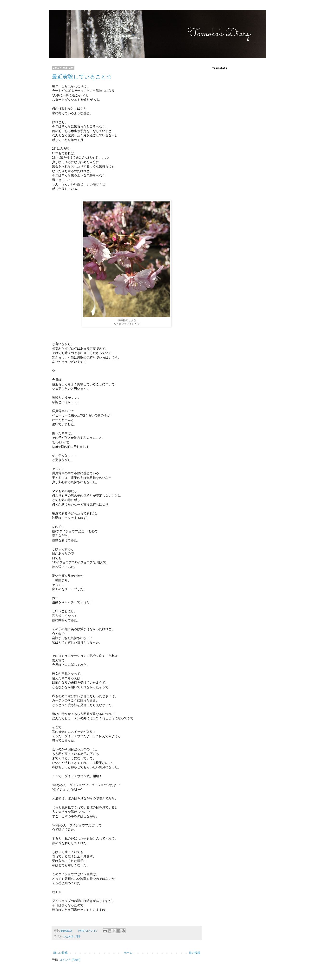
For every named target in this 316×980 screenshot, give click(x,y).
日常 (78, 936)
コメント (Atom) (70, 960)
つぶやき (69, 936)
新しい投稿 (60, 953)
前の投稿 (195, 953)
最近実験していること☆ (82, 77)
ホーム (128, 953)
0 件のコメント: (88, 931)
